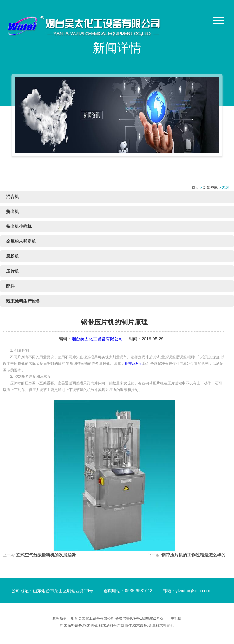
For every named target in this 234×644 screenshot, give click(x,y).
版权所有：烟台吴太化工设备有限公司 (84, 618)
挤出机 (12, 211)
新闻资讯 (210, 188)
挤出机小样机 (19, 226)
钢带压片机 (134, 363)
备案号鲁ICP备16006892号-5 (139, 618)
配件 (10, 286)
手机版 (176, 618)
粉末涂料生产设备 (23, 301)
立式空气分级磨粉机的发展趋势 (46, 555)
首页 (195, 188)
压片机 (12, 271)
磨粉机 (12, 256)
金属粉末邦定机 (21, 241)
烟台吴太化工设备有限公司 (97, 339)
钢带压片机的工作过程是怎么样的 (193, 555)
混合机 (12, 196)
